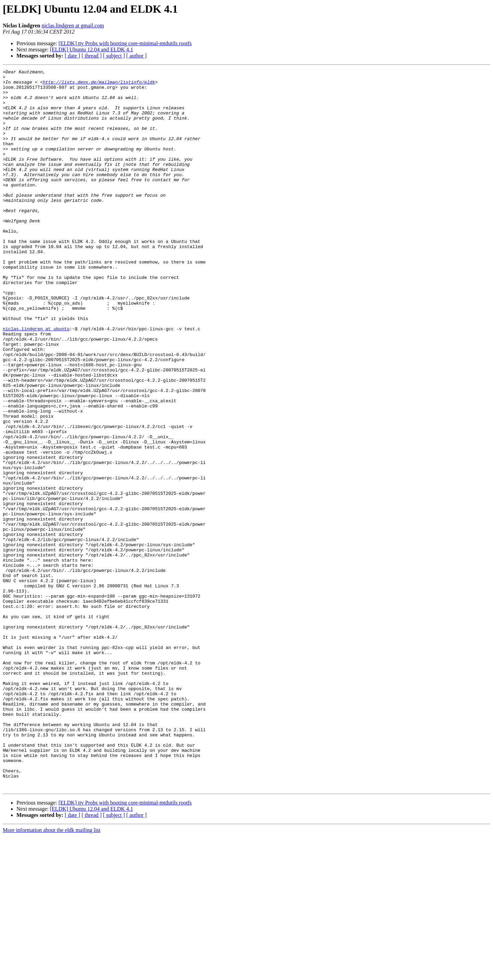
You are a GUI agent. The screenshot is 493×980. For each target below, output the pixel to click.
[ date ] (72, 56)
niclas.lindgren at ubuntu (36, 381)
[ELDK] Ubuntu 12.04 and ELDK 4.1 (92, 50)
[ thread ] (92, 56)
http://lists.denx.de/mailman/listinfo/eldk (99, 85)
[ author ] (137, 56)
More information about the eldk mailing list (52, 974)
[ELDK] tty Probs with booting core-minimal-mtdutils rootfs (125, 43)
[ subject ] (114, 56)
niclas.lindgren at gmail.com (73, 26)
